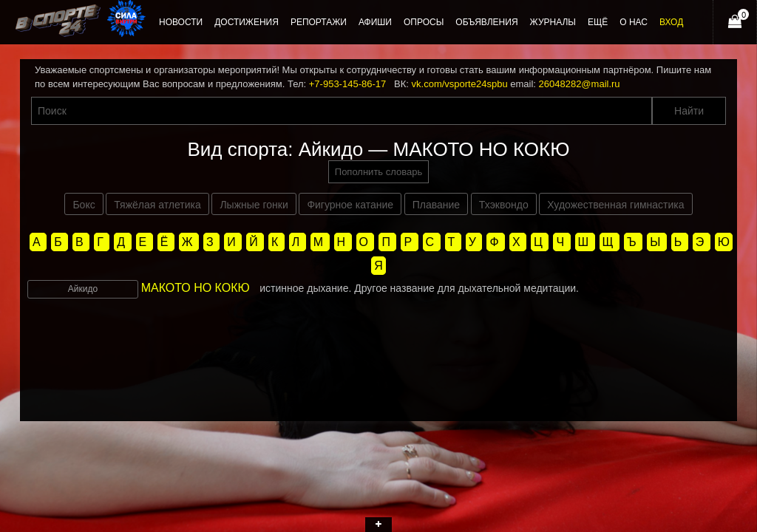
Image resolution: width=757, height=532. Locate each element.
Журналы (553, 22)
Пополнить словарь (378, 172)
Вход (671, 22)
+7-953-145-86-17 (347, 84)
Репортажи (319, 22)
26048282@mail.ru (580, 84)
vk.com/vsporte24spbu (460, 84)
